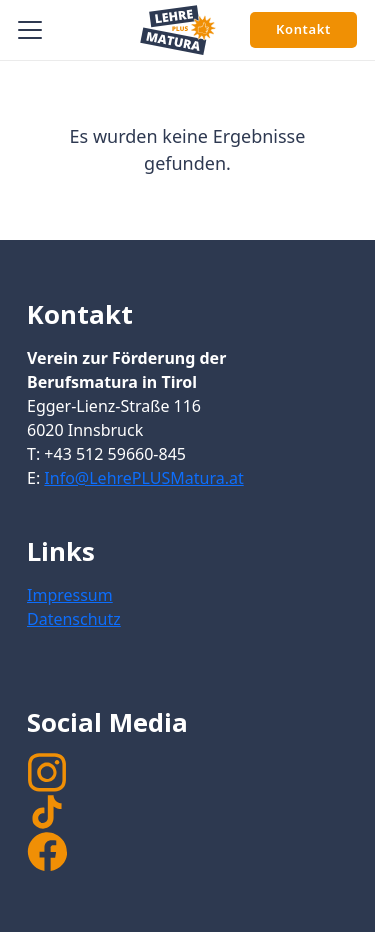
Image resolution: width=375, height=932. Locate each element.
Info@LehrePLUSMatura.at (143, 478)
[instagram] (187, 772)
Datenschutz (74, 619)
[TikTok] (187, 812)
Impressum (70, 595)
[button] (30, 30)
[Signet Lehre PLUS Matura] (178, 30)
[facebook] (47, 852)
